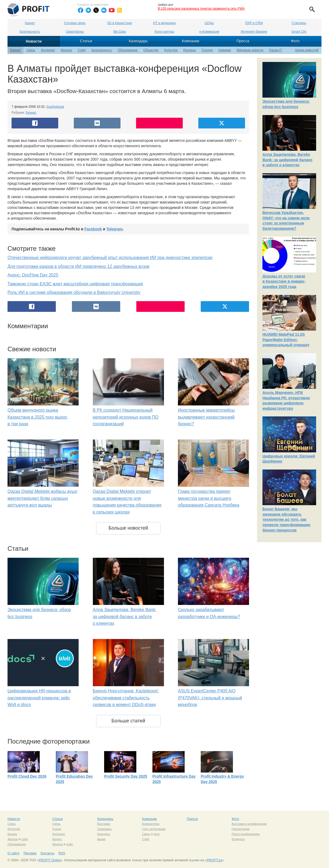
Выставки (104, 824)
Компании (191, 41)
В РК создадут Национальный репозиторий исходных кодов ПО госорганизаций (126, 417)
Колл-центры (164, 32)
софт (25, 839)
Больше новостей (128, 528)
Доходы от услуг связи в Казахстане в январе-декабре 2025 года (284, 281)
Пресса (243, 41)
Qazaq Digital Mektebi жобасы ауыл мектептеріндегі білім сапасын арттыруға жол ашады (42, 498)
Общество (151, 50)
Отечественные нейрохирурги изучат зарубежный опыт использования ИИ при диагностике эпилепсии (110, 258)
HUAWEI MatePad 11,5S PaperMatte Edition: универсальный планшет (286, 340)
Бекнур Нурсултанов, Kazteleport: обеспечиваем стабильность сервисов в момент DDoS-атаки (126, 698)
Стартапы (299, 23)
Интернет (48, 50)
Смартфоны (75, 32)
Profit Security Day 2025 (126, 776)
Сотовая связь (75, 23)
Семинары (104, 829)
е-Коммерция (209, 32)
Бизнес (15, 50)
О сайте (13, 853)
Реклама (30, 853)
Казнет (30, 23)
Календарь (138, 41)
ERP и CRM (254, 23)
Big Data (120, 32)
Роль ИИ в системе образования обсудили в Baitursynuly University (74, 292)
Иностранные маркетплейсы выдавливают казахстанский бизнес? (206, 417)
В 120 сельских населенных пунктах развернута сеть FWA (201, 9)
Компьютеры (151, 824)
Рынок (57, 829)
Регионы (190, 50)
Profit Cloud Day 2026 (27, 776)
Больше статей (128, 721)
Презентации (241, 829)
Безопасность (30, 32)
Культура (171, 50)
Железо (66, 50)
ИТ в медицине (164, 23)
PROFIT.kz (214, 860)
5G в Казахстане (120, 23)
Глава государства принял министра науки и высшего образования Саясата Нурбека (209, 498)
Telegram (114, 229)
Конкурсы (104, 834)
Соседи (207, 50)
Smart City (299, 32)
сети (156, 834)
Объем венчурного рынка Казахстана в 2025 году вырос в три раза (37, 417)
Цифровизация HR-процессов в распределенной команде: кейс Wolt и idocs (39, 698)
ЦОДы (209, 23)
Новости (34, 41)
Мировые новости (250, 50)
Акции (101, 839)
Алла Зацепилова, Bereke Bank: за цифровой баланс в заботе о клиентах (125, 616)
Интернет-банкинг (254, 32)
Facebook (93, 229)
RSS (62, 853)
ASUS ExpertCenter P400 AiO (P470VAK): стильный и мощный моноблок (210, 698)
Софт (82, 50)
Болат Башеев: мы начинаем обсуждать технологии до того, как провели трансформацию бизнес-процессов (286, 519)
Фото (295, 41)
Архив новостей (307, 50)
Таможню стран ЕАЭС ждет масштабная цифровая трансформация (75, 284)
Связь (31, 50)
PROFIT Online (50, 860)
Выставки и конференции (249, 824)
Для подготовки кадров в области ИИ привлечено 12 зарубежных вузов (78, 266)
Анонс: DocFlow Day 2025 (33, 275)
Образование (128, 50)
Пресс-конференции (246, 834)
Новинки (225, 50)
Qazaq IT (275, 50)
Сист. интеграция (154, 829)
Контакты (47, 853)
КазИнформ (55, 107)
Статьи (86, 41)
